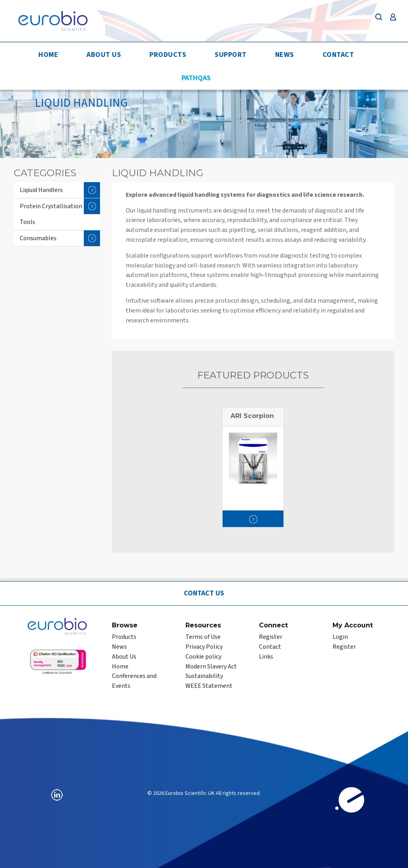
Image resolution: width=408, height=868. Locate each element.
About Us (104, 55)
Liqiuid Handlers (60, 190)
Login (340, 637)
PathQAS (196, 78)
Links (266, 657)
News (285, 55)
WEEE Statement (209, 686)
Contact (338, 55)
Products (168, 55)
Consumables (60, 238)
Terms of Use (203, 637)
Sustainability (204, 676)
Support (231, 55)
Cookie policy (203, 657)
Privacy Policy (204, 647)
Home (48, 55)
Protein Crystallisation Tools (60, 212)
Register (271, 637)
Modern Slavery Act (211, 667)
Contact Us (204, 593)
